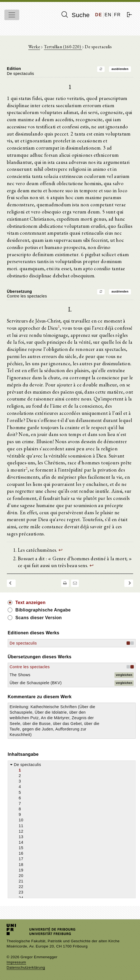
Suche (75, 15)
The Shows (20, 675)
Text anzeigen (30, 603)
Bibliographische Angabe (43, 610)
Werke (34, 47)
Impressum (16, 962)
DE (99, 15)
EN (108, 15)
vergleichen (124, 675)
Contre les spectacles (30, 667)
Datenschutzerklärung (26, 967)
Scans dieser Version (39, 618)
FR (117, 15)
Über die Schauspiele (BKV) (36, 683)
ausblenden (120, 69)
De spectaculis (23, 643)
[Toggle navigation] (12, 15)
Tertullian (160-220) (63, 47)
